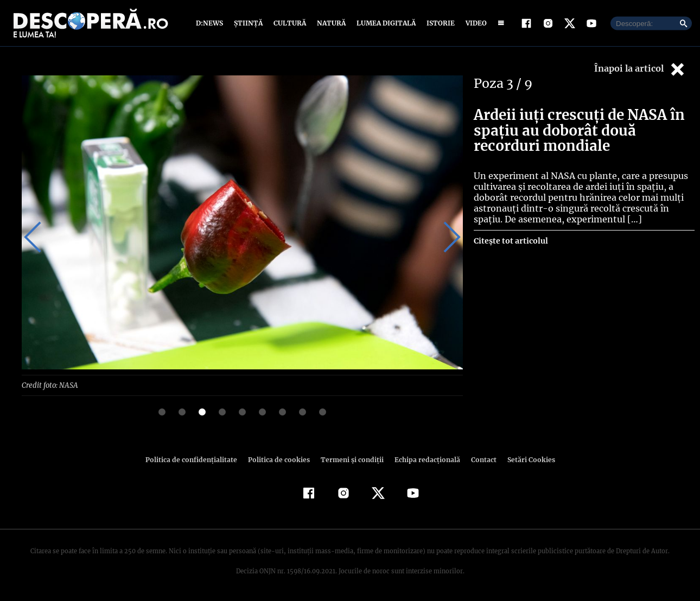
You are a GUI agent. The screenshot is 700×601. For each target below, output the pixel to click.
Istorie (438, 23)
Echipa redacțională (424, 459)
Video (474, 23)
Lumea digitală (384, 23)
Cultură (289, 23)
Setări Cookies (525, 459)
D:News (211, 23)
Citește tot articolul (510, 241)
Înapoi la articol (640, 69)
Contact (479, 459)
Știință (249, 23)
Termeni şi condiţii (351, 459)
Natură (330, 23)
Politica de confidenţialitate (196, 459)
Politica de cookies (280, 459)
